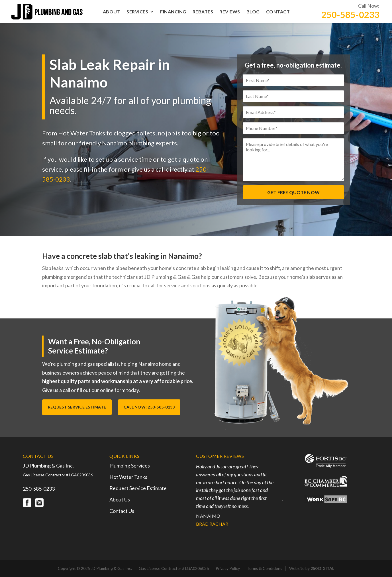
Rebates (203, 12)
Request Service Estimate (77, 407)
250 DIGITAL (322, 568)
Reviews (230, 12)
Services (137, 12)
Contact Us (122, 510)
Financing (173, 12)
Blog (253, 12)
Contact (278, 12)
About (112, 12)
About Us (120, 499)
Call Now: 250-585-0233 (150, 407)
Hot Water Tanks (128, 477)
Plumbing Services (130, 465)
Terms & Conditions (265, 568)
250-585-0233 (350, 15)
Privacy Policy (228, 568)
